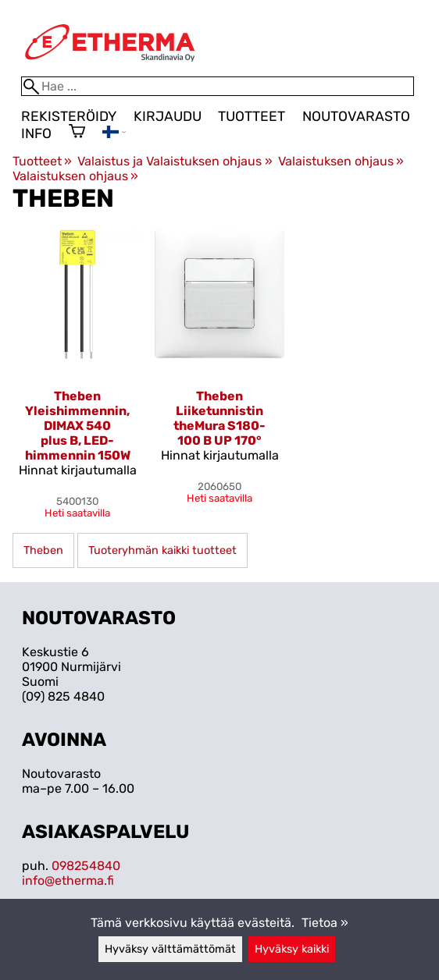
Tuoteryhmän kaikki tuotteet (162, 550)
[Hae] (218, 86)
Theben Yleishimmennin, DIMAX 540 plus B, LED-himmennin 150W (78, 426)
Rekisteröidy (69, 116)
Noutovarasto (356, 116)
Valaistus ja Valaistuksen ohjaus (175, 161)
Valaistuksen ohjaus (341, 161)
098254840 (86, 866)
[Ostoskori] (77, 133)
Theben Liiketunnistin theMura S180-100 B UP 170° (219, 418)
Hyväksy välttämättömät (170, 949)
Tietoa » (325, 923)
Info (36, 133)
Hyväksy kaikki (292, 949)
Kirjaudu (168, 116)
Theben (43, 550)
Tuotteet (252, 116)
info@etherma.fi (68, 881)
